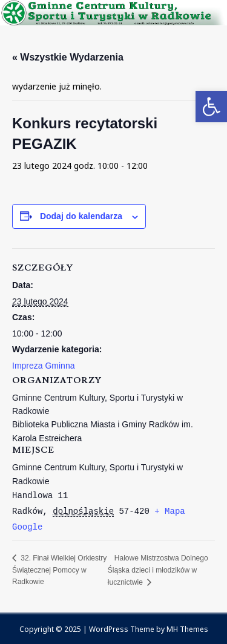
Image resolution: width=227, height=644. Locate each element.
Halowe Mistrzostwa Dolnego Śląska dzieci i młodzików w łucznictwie (158, 570)
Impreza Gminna (43, 366)
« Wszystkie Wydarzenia (68, 57)
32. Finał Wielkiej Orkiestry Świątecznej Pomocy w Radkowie (59, 570)
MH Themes (187, 629)
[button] (211, 107)
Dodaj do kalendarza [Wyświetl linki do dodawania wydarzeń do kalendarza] (81, 216)
